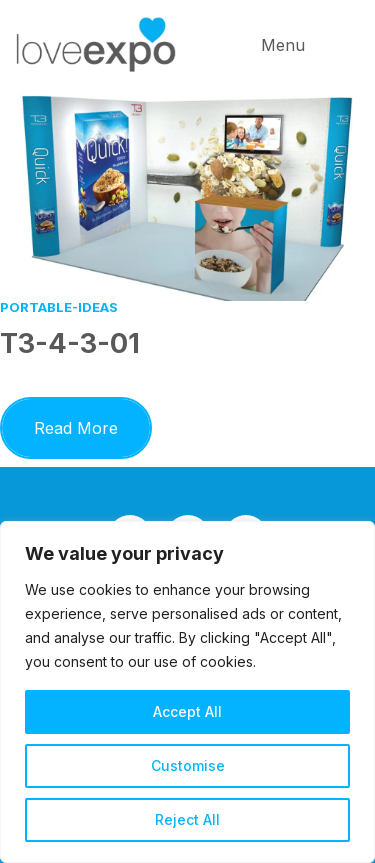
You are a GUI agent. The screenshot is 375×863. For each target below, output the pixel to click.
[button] (310, 45)
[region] (187, 692)
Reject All (187, 819)
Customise (188, 765)
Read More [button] (93, 424)
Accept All (187, 711)
